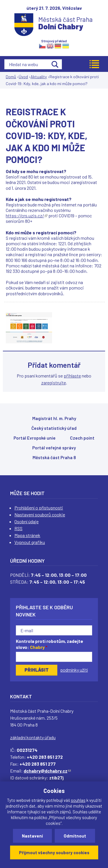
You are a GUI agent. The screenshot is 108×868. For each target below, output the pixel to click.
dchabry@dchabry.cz (47, 771)
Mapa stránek (27, 535)
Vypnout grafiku (30, 542)
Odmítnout (75, 836)
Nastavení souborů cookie (40, 515)
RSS (18, 528)
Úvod (23, 77)
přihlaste (72, 376)
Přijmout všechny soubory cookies (54, 852)
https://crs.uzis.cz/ (27, 215)
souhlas (78, 800)
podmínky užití (74, 670)
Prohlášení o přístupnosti (39, 508)
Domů (11, 77)
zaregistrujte (54, 383)
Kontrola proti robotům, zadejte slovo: (50, 644)
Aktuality (39, 77)
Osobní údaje (26, 521)
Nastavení (32, 836)
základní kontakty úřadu (33, 737)
